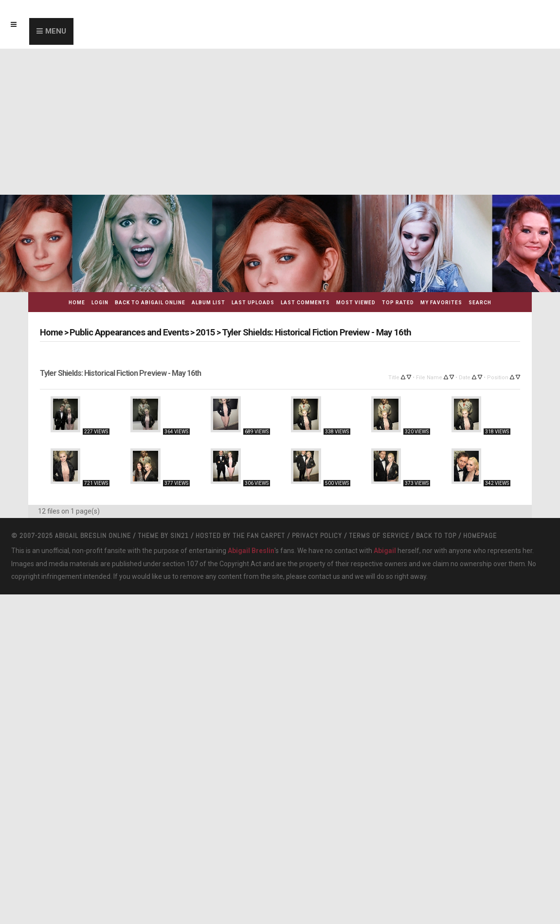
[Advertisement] (280, 122)
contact (320, 672)
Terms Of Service (379, 630)
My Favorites (441, 303)
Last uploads (253, 303)
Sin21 (180, 630)
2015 (196, 332)
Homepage (480, 630)
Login (100, 303)
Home (77, 303)
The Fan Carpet (259, 630)
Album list (208, 303)
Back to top (436, 630)
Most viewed (356, 303)
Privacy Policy (317, 630)
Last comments (305, 303)
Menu (56, 31)
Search (480, 303)
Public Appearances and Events (125, 332)
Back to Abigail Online (150, 303)
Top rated (398, 303)
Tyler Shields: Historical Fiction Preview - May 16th (301, 332)
